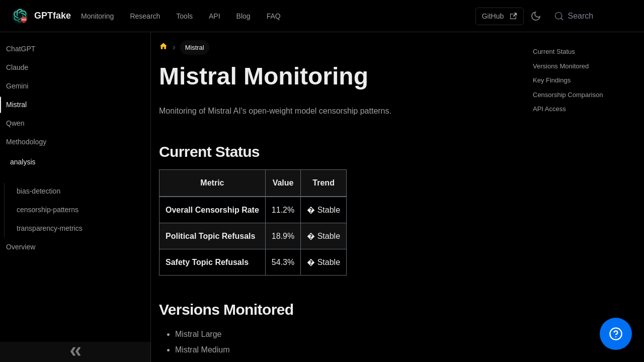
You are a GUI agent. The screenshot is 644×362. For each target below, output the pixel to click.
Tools (184, 16)
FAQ (274, 16)
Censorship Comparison (568, 95)
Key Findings (552, 80)
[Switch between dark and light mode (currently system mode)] (536, 16)
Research (145, 16)
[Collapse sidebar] (75, 352)
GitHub (500, 16)
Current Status (554, 52)
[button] (73, 167)
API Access (549, 109)
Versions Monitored (561, 66)
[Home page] (164, 47)
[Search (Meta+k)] (590, 16)
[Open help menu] (616, 334)
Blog (244, 16)
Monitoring (97, 16)
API (215, 16)
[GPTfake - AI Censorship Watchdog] (42, 16)
